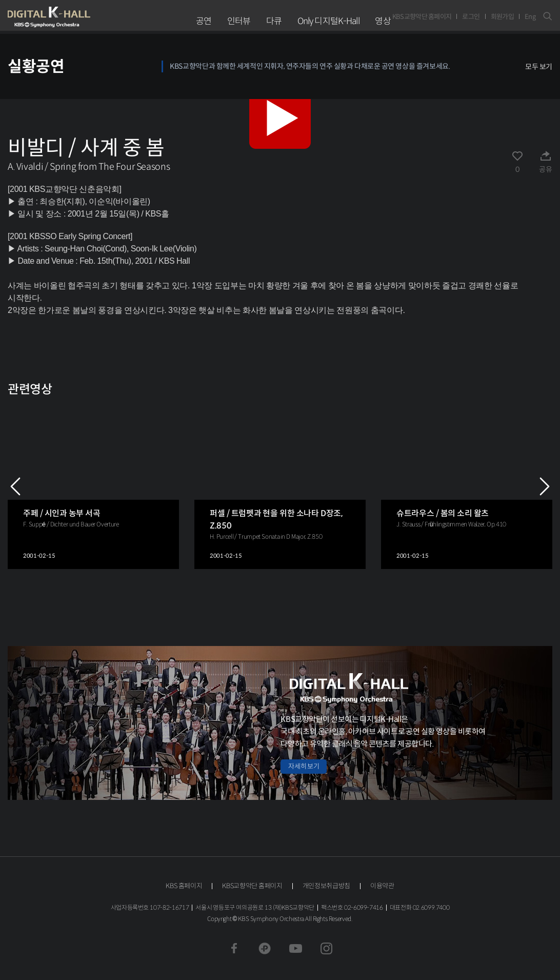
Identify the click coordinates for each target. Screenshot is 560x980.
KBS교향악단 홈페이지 (422, 17)
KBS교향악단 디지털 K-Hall (73, 17)
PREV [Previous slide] (15, 486)
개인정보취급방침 (326, 886)
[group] (93, 486)
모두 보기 (539, 67)
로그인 (471, 17)
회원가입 (502, 17)
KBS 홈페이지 (184, 886)
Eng (530, 17)
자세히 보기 (304, 766)
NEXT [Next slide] (545, 486)
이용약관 (382, 886)
